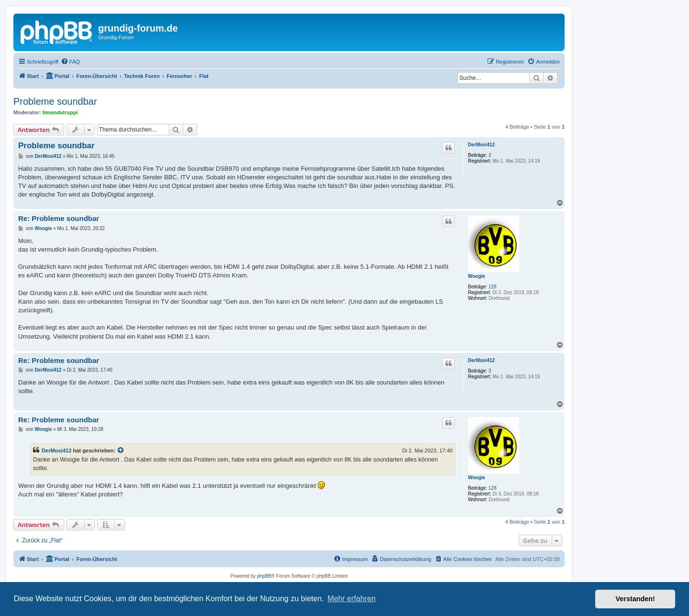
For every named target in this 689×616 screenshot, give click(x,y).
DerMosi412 (481, 145)
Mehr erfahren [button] (351, 599)
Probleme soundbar (55, 101)
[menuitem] (70, 62)
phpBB (264, 576)
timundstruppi (60, 112)
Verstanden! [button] (635, 599)
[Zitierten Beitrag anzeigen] (121, 451)
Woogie (477, 276)
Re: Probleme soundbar (59, 218)
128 (493, 287)
